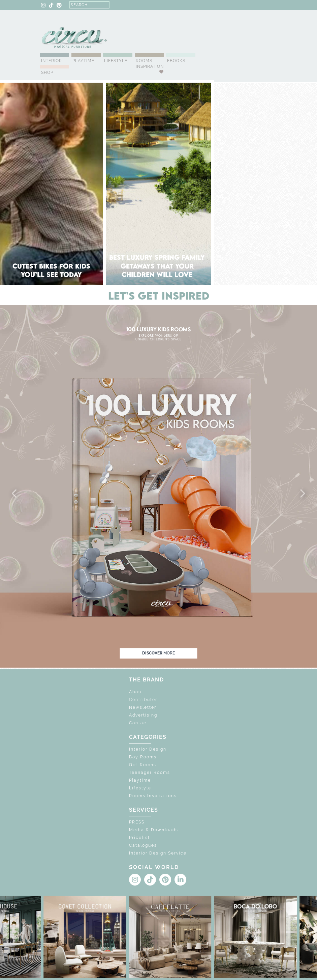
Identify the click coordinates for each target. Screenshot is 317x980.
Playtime (83, 61)
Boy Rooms (143, 757)
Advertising (143, 715)
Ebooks (176, 61)
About (136, 692)
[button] (15, 494)
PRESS (137, 822)
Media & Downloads (154, 830)
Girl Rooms (143, 765)
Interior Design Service (158, 853)
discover (158, 653)
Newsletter (143, 707)
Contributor (143, 700)
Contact (139, 723)
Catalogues (143, 845)
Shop (47, 73)
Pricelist (139, 838)
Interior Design (52, 64)
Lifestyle (116, 61)
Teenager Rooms (150, 773)
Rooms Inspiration (150, 64)
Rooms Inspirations (153, 796)
